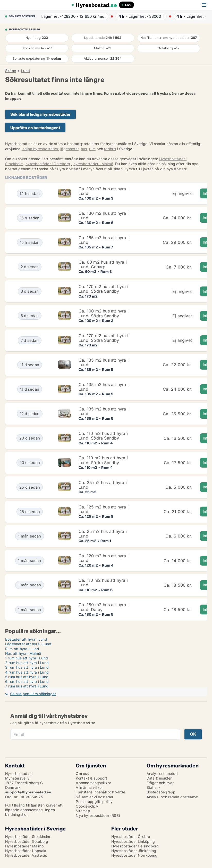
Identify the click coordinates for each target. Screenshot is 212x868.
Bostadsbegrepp (161, 792)
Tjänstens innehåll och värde (100, 792)
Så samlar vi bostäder (95, 797)
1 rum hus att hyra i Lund (27, 658)
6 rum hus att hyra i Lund (27, 681)
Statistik (154, 787)
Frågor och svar (160, 783)
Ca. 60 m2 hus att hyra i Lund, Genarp (103, 264)
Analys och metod (162, 773)
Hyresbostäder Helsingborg (135, 846)
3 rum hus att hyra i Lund (27, 667)
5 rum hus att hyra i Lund (27, 677)
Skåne (11, 71)
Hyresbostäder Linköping (133, 841)
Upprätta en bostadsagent (35, 128)
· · (71, 16)
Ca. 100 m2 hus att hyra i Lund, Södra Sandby (104, 313)
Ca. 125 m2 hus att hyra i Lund (104, 509)
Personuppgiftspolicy (94, 802)
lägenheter (69, 149)
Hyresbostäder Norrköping (134, 855)
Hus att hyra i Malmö (23, 653)
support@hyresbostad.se (28, 792)
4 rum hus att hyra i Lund (27, 672)
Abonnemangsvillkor (93, 783)
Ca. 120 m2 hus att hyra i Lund (104, 558)
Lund (26, 71)
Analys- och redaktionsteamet (173, 797)
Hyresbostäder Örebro (131, 836)
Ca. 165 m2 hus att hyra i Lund (104, 240)
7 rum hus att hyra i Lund (27, 686)
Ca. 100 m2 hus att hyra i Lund (104, 191)
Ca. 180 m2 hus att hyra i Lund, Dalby (104, 607)
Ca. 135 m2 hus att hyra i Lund (104, 362)
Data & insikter (159, 778)
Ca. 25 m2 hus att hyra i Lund (103, 485)
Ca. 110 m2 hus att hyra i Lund (103, 583)
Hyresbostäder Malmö (24, 846)
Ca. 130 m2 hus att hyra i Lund (104, 216)
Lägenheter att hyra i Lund (28, 644)
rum (92, 149)
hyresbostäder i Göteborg (48, 164)
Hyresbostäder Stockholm (28, 836)
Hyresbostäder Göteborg (27, 841)
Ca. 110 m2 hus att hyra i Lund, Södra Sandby (103, 436)
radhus (110, 149)
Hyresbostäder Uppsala (26, 851)
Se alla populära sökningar (33, 694)
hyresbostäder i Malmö (93, 164)
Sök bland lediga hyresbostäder (40, 114)
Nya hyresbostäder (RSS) (98, 815)
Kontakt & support (91, 778)
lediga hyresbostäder (40, 149)
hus (84, 149)
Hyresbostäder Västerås (26, 855)
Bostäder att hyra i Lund (26, 639)
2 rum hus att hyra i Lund (27, 663)
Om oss (82, 773)
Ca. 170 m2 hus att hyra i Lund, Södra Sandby (103, 289)
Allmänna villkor (89, 787)
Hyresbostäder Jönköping (134, 851)
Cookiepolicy (87, 806)
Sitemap (83, 811)
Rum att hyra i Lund (22, 649)
